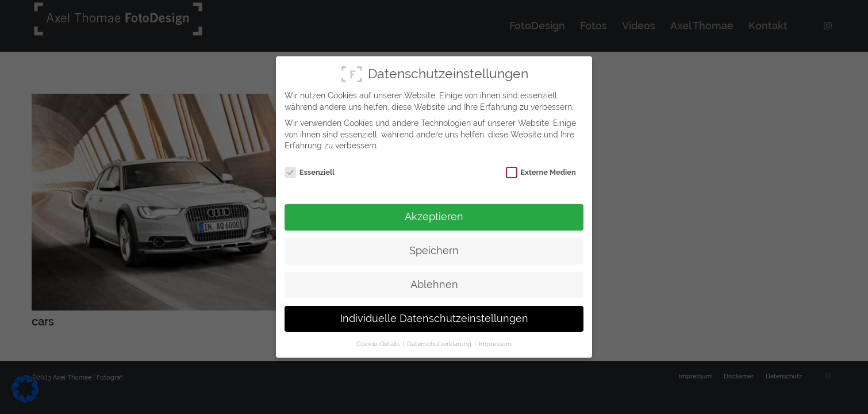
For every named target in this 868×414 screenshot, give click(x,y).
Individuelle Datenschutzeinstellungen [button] (434, 318)
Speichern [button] (434, 250)
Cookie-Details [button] (379, 343)
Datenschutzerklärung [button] (440, 343)
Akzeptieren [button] (434, 216)
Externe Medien (541, 172)
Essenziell (310, 172)
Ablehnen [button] (434, 284)
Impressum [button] (495, 343)
